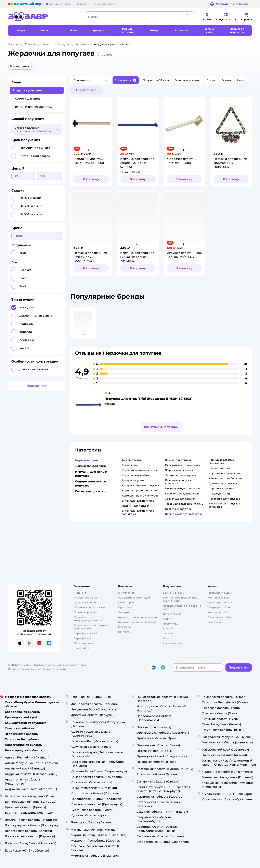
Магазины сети (173, 643)
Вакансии (124, 627)
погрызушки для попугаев (182, 488)
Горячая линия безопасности (137, 622)
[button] (91, 80)
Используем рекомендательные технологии (37, 669)
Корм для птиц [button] (87, 460)
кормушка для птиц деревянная (221, 461)
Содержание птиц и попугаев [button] (91, 483)
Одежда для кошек (220, 602)
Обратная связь (84, 643)
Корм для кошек (218, 598)
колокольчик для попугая (182, 494)
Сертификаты (83, 638)
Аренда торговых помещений (138, 617)
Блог (166, 638)
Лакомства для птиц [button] (91, 466)
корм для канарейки (135, 475)
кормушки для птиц (178, 509)
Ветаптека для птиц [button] (90, 491)
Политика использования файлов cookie (90, 627)
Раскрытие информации (134, 598)
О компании (126, 593)
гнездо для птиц (219, 494)
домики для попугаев (223, 483)
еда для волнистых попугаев (140, 485)
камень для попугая (178, 460)
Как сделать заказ (85, 598)
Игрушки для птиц (72, 44)
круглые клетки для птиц (225, 473)
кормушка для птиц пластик (183, 514)
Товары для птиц (38, 44)
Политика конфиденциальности (88, 619)
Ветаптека (214, 622)
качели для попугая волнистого (178, 482)
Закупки (123, 612)
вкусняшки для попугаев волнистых (138, 512)
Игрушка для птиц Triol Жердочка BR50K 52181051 (148, 399)
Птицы (16, 82)
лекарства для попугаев (224, 499)
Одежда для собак (219, 617)
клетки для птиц (219, 468)
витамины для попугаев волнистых (224, 505)
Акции (167, 619)
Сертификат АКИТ (85, 633)
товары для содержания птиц (184, 504)
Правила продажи (85, 612)
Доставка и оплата (86, 602)
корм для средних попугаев (140, 490)
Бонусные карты (174, 593)
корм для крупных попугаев (140, 496)
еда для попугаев (133, 480)
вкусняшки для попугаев (138, 501)
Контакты (124, 632)
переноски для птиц (222, 488)
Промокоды (171, 624)
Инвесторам (126, 602)
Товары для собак (219, 607)
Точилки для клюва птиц (33, 107)
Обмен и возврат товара (89, 607)
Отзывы (168, 633)
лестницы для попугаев (181, 475)
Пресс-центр (127, 607)
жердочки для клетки (179, 470)
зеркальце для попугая (180, 499)
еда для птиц (130, 465)
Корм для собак (218, 612)
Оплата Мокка (172, 614)
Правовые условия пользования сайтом (60, 665)
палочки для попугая (136, 506)
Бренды (168, 629)
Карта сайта (81, 648)
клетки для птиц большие (225, 478)
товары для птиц (133, 460)
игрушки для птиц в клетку (183, 465)
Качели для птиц (27, 99)
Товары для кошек (219, 593)
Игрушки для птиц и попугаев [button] (91, 474)
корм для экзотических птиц (140, 470)
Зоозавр (14, 44)
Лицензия (80, 593)
